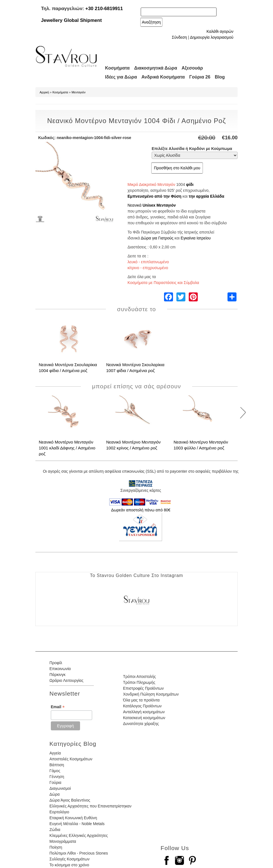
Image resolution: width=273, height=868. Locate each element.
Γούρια (55, 782)
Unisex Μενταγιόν (159, 205)
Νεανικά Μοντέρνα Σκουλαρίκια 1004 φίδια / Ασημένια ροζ (68, 368)
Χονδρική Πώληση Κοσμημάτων (151, 694)
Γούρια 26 (200, 77)
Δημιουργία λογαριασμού (212, 37)
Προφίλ (56, 663)
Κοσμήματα (117, 68)
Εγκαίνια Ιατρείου (196, 238)
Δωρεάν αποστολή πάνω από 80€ (141, 510)
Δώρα (54, 794)
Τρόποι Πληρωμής (139, 682)
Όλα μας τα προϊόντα (141, 700)
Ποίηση (56, 847)
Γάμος (55, 771)
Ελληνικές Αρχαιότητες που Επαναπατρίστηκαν (90, 806)
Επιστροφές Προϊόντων (143, 688)
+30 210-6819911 (104, 9)
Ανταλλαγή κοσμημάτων (144, 712)
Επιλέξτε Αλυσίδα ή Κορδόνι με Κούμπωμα (192, 149)
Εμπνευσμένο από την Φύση (154, 196)
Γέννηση (57, 777)
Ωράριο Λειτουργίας (66, 680)
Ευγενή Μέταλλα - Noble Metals (77, 824)
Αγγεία (55, 753)
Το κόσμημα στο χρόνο (69, 865)
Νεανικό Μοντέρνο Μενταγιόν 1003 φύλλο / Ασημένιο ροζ (201, 445)
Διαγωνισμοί (60, 788)
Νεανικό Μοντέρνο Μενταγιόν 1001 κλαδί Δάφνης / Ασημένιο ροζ (67, 448)
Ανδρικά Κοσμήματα (163, 77)
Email (58, 707)
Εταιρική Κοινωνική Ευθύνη (73, 818)
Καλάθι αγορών (220, 31)
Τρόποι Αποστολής (139, 677)
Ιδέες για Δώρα (121, 77)
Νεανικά (134, 205)
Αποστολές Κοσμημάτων (71, 759)
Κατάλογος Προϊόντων (142, 706)
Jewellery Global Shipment (71, 20)
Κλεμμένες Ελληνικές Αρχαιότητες (79, 835)
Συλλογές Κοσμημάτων (70, 859)
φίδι (190, 184)
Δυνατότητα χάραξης (141, 724)
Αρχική (44, 92)
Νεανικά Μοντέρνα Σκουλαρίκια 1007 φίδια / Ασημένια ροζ (135, 368)
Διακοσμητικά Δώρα (156, 68)
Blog (220, 77)
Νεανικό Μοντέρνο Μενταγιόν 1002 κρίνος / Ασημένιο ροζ (133, 445)
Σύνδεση (179, 37)
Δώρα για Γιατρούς (157, 238)
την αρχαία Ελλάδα (207, 196)
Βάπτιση (57, 765)
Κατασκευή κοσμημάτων (144, 718)
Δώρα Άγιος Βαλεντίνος (70, 800)
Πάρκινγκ (57, 675)
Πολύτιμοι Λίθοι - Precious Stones (79, 853)
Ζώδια (55, 830)
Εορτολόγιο (59, 812)
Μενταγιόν (79, 92)
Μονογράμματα (63, 841)
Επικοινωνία (60, 669)
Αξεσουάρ (192, 68)
